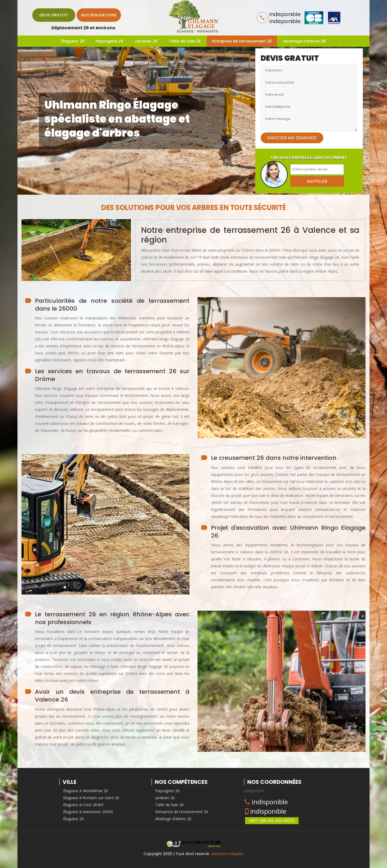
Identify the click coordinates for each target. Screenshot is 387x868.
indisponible (270, 802)
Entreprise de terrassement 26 (242, 41)
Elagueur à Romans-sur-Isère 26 (91, 798)
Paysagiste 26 (109, 41)
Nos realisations (99, 15)
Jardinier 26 (146, 41)
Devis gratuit (54, 15)
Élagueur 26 (73, 41)
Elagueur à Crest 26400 (83, 805)
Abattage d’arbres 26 (304, 41)
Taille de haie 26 (185, 41)
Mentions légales (228, 854)
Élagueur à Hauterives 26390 (88, 812)
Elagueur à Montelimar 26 (86, 791)
